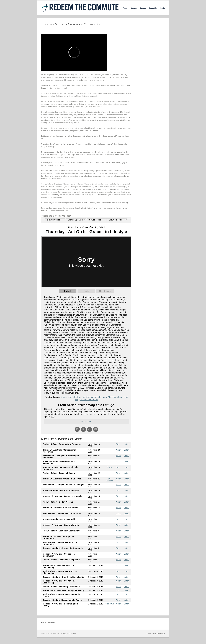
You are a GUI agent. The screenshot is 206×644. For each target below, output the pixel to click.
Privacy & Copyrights (69, 633)
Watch (69, 291)
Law (70, 397)
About (125, 8)
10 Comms (106, 291)
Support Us (153, 8)
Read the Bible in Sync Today (57, 216)
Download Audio (90, 400)
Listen (87, 291)
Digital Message (159, 633)
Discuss (88, 422)
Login (163, 8)
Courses (134, 8)
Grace (64, 397)
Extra (109, 467)
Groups (143, 8)
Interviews (109, 604)
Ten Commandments (91, 397)
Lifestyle (77, 397)
